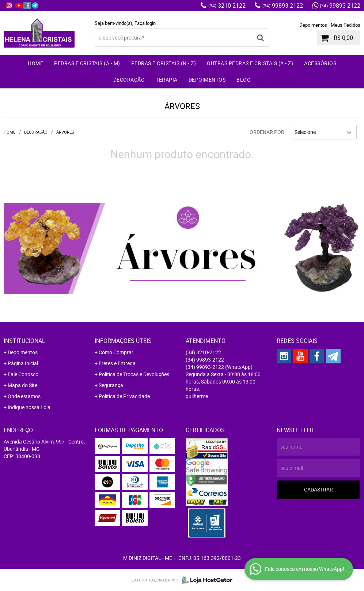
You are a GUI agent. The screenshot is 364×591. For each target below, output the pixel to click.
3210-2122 (227, 5)
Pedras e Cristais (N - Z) (164, 63)
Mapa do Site (22, 385)
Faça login (145, 23)
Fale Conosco (23, 374)
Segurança (111, 385)
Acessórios (320, 63)
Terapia (167, 80)
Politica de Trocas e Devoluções (134, 374)
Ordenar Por (267, 132)
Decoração (129, 80)
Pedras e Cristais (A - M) (87, 63)
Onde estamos (24, 396)
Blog (244, 80)
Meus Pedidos (346, 25)
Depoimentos (313, 25)
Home (35, 63)
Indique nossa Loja (29, 407)
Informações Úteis (123, 341)
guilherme (197, 396)
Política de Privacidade (124, 396)
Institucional (24, 341)
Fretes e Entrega (117, 363)
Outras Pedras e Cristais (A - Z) (250, 63)
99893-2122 (283, 5)
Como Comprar (116, 352)
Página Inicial (23, 363)
